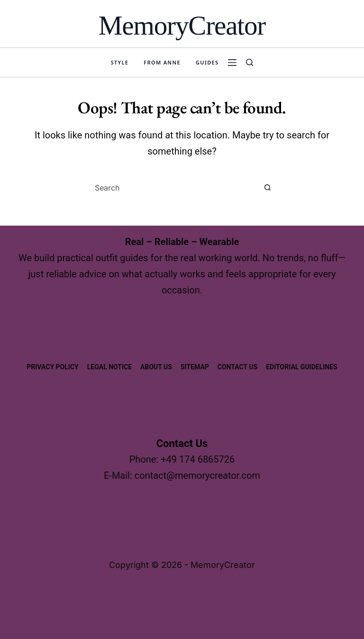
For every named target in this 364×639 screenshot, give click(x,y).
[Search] (250, 62)
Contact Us (237, 367)
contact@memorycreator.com (197, 475)
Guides (207, 63)
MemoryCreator (182, 25)
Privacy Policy (53, 367)
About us (156, 367)
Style (120, 63)
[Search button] (267, 188)
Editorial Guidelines (302, 367)
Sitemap (195, 367)
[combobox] (173, 188)
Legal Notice (109, 367)
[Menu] (232, 63)
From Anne (162, 63)
